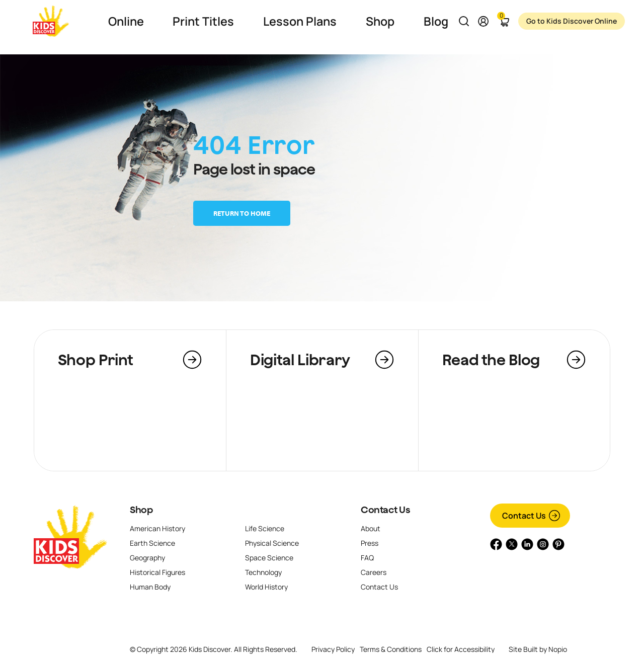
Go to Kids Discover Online (558, 21)
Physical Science (272, 543)
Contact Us (385, 510)
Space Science (269, 558)
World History (266, 587)
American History (157, 528)
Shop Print (96, 359)
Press (370, 543)
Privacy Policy (333, 649)
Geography (147, 558)
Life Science (265, 528)
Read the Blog (491, 359)
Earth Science (152, 543)
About (371, 528)
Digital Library (300, 359)
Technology (263, 572)
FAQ (367, 558)
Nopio (558, 649)
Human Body (150, 587)
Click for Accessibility (461, 649)
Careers (374, 572)
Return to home (242, 213)
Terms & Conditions (391, 649)
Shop (141, 510)
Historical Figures (157, 572)
